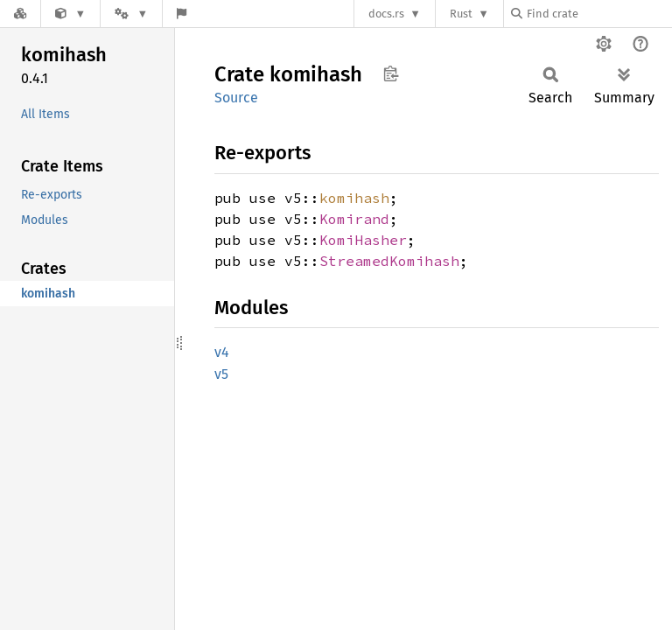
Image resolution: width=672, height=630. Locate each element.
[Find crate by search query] (598, 14)
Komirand (354, 219)
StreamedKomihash (389, 261)
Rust (461, 14)
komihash (354, 198)
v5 (221, 374)
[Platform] (131, 14)
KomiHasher (363, 240)
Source (236, 98)
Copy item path (391, 73)
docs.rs (386, 14)
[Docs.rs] (20, 14)
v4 (222, 352)
